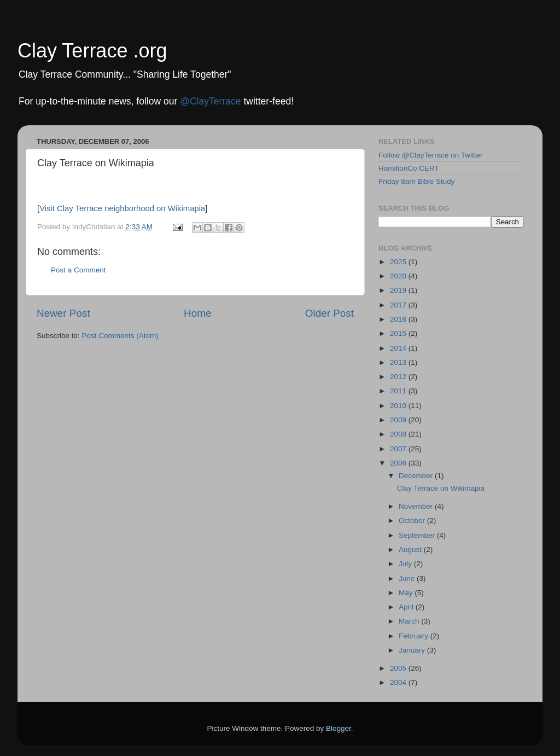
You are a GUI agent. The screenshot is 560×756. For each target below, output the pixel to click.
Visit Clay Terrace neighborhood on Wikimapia (122, 208)
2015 (399, 333)
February (415, 636)
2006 (399, 463)
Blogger (339, 728)
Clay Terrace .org (92, 51)
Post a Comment (78, 270)
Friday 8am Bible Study (417, 181)
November (417, 506)
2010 (399, 406)
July (406, 564)
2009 (399, 420)
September (418, 535)
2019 (399, 290)
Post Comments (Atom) (120, 336)
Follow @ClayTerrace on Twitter (431, 155)
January (413, 650)
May (407, 593)
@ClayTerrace (210, 101)
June (408, 578)
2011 (399, 391)
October (413, 521)
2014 (399, 348)
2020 (399, 276)
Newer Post (63, 313)
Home (197, 313)
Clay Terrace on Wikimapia (441, 488)
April (407, 607)
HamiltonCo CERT (409, 168)
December (417, 476)
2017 (399, 305)
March (410, 621)
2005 (399, 668)
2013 (399, 362)
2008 (399, 434)
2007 (399, 449)
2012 (399, 377)
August (411, 549)
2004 (399, 682)
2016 (399, 319)
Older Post (329, 313)
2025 (399, 262)
